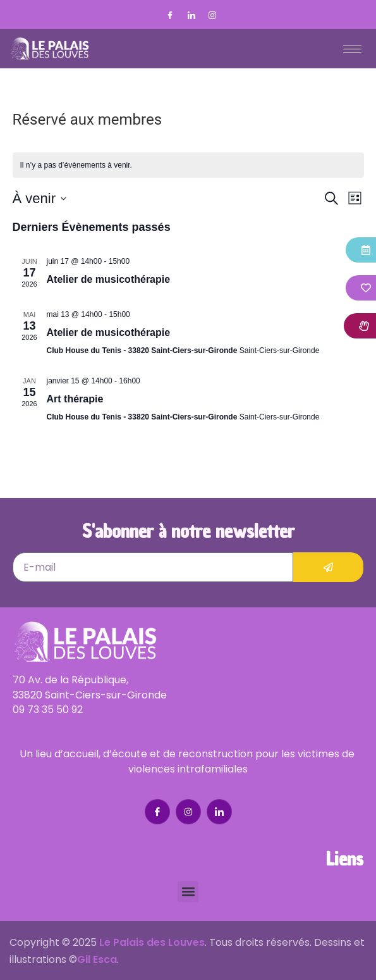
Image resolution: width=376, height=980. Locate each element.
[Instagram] (212, 16)
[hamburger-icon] (352, 49)
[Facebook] (170, 16)
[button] (188, 892)
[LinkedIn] (191, 16)
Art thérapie (75, 399)
